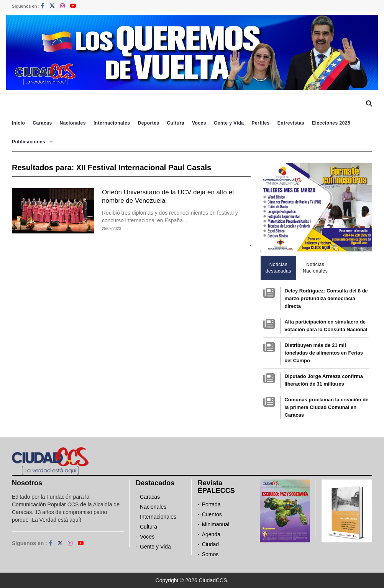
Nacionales (73, 123)
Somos (210, 554)
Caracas (42, 123)
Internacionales (112, 123)
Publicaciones (29, 142)
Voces (199, 123)
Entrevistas (291, 123)
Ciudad (210, 544)
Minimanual (216, 524)
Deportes (148, 123)
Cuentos (212, 514)
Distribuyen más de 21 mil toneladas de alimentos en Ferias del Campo (323, 353)
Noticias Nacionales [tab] (315, 268)
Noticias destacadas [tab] (278, 268)
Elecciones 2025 (331, 123)
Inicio (18, 123)
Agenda (211, 534)
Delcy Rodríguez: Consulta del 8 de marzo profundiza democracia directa (326, 298)
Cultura (176, 123)
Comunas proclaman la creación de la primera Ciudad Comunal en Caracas (326, 407)
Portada (211, 504)
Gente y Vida (229, 123)
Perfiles (260, 123)
